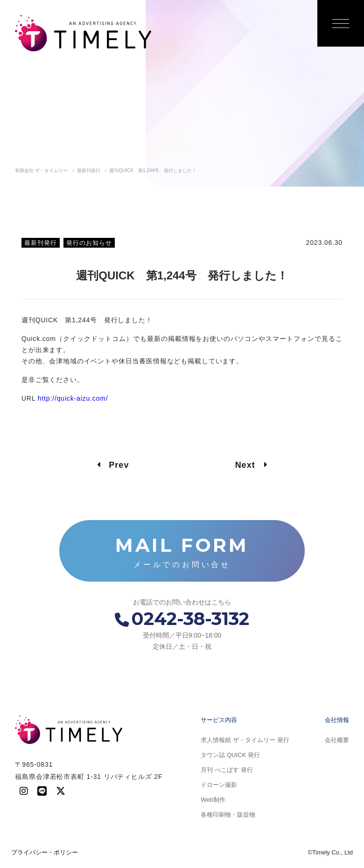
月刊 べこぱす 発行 (227, 770)
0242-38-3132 (182, 619)
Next (251, 465)
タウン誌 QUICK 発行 (230, 755)
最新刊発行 (41, 243)
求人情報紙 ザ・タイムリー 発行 (245, 740)
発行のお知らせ (89, 243)
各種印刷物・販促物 (228, 815)
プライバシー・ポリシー (45, 852)
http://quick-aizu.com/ (73, 398)
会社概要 (337, 740)
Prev (113, 465)
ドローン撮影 (219, 785)
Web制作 (213, 800)
